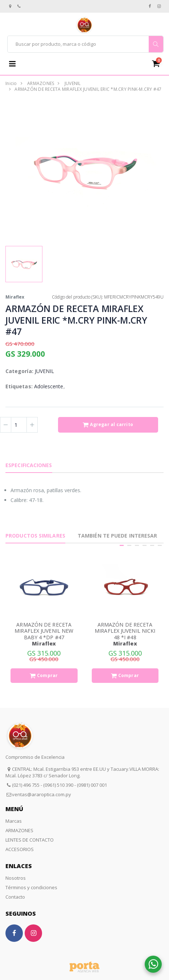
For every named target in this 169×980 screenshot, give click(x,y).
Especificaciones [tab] (29, 465)
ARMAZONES (41, 83)
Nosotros (16, 878)
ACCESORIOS (20, 849)
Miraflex (15, 297)
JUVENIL (73, 83)
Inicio (11, 83)
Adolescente (49, 386)
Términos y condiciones (31, 887)
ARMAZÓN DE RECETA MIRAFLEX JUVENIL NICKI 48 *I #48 (125, 631)
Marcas (14, 821)
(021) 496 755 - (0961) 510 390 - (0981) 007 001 (59, 785)
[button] (158, 63)
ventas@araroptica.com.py (42, 794)
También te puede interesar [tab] (118, 536)
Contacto (15, 897)
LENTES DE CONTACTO (30, 840)
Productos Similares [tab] (35, 536)
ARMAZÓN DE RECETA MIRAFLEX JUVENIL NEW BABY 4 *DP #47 (44, 631)
